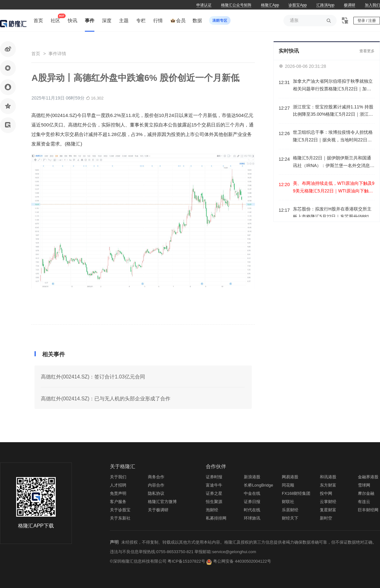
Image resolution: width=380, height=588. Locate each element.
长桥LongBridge (259, 485)
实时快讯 (289, 51)
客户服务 (118, 502)
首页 (36, 54)
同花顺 (288, 485)
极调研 (350, 5)
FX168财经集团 (296, 493)
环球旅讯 (252, 518)
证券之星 (214, 493)
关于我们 (118, 477)
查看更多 (367, 51)
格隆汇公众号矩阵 (236, 5)
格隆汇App (270, 5)
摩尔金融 (366, 493)
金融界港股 (368, 477)
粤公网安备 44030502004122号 (242, 561)
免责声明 (118, 493)
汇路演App (325, 5)
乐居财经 (290, 510)
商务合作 (156, 477)
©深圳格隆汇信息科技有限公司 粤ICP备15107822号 (158, 561)
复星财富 (328, 510)
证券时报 (214, 477)
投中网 (326, 493)
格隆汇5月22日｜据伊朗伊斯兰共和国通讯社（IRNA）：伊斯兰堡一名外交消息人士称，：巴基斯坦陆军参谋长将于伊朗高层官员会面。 (334, 162)
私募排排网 (216, 518)
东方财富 (328, 485)
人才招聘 (118, 485)
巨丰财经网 (368, 510)
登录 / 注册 (367, 21)
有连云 (364, 502)
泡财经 (212, 510)
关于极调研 (158, 510)
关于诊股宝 (120, 510)
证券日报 (252, 502)
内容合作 (156, 485)
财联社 (288, 502)
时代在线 (252, 510)
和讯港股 (328, 477)
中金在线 (252, 493)
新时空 (326, 518)
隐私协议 (156, 493)
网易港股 (290, 477)
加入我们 (372, 5)
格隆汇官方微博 (162, 502)
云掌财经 (328, 502)
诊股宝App (298, 5)
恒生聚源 (214, 502)
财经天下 (290, 518)
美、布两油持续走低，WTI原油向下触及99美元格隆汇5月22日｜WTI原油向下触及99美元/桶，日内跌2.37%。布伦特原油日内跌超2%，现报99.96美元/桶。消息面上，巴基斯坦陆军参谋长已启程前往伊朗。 (334, 188)
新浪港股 (252, 477)
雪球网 (364, 485)
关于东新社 (120, 518)
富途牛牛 (214, 485)
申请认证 (204, 5)
